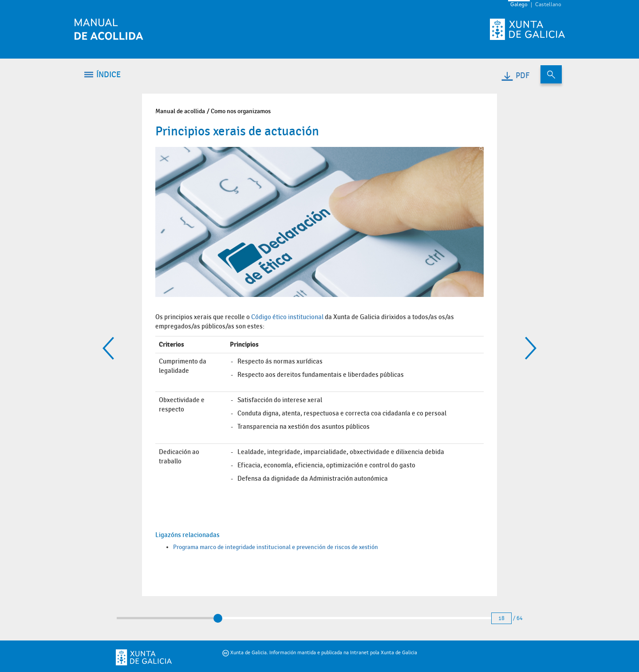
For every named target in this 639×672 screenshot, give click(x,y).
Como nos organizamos (241, 111)
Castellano (548, 5)
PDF (515, 76)
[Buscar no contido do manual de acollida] (551, 74)
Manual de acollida (180, 111)
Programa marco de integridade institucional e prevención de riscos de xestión (276, 547)
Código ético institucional (287, 317)
